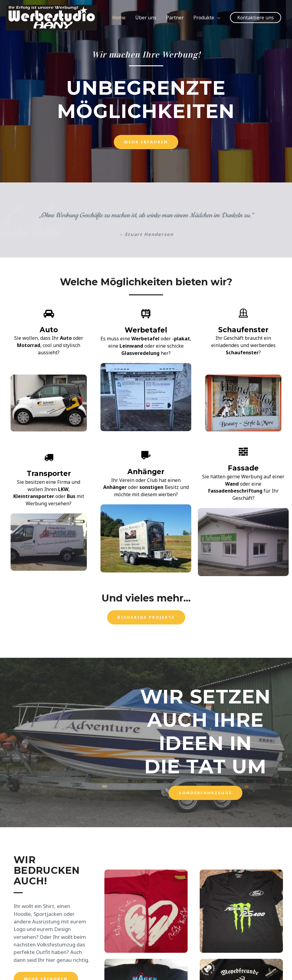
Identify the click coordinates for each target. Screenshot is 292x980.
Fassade (243, 468)
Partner (175, 18)
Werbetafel (146, 330)
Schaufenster (243, 330)
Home (119, 18)
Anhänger (146, 472)
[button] (146, 142)
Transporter (49, 473)
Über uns (146, 18)
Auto (49, 330)
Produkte (204, 18)
